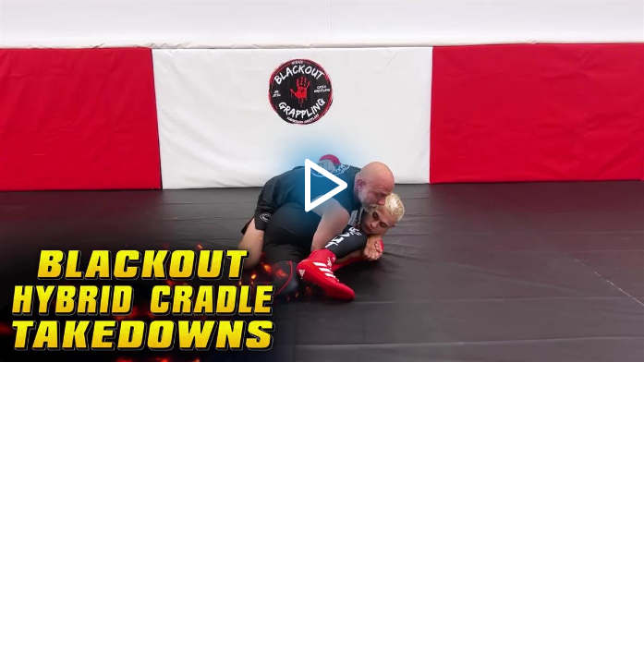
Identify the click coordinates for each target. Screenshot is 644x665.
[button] (322, 181)
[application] (322, 181)
